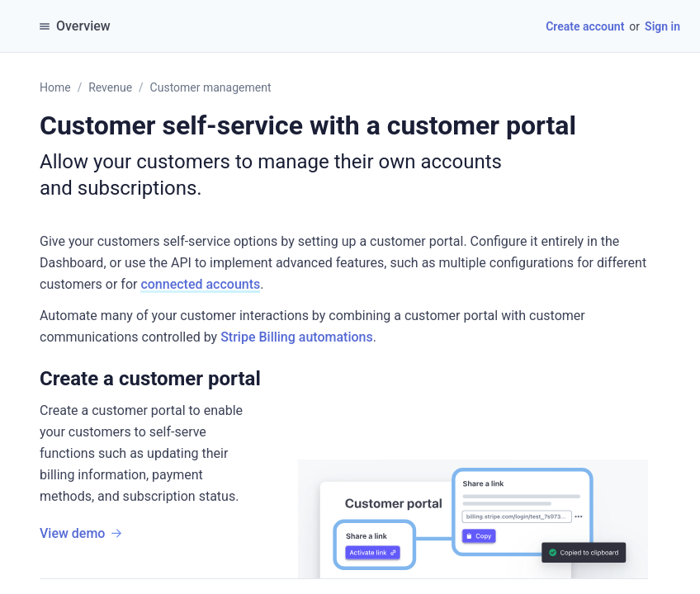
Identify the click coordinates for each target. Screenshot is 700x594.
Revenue (110, 87)
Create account (585, 26)
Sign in (662, 26)
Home (55, 87)
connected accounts (200, 284)
